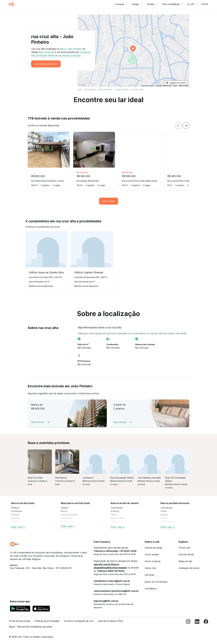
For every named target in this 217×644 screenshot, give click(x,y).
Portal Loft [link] (184, 548)
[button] (133, 51)
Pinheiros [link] (15, 508)
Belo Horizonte (106, 89)
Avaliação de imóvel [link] (189, 568)
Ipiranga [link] (164, 515)
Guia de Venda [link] (186, 554)
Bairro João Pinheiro (71, 49)
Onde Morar (90, 89)
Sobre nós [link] (150, 568)
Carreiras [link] (149, 575)
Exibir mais (18, 527)
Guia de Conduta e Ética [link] (110, 621)
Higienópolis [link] (67, 518)
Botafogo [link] (115, 511)
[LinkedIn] (197, 625)
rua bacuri (85, 52)
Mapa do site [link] (185, 561)
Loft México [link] (151, 589)
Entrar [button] (205, 4)
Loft (79, 89)
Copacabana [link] (117, 508)
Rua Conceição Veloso (43, 55)
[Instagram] (188, 625)
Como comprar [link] (153, 561)
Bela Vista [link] (16, 518)
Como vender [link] (152, 554)
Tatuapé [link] (15, 522)
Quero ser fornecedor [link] (156, 582)
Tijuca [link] (113, 522)
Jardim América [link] (168, 522)
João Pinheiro (122, 89)
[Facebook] (206, 625)
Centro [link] (114, 515)
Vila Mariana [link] (17, 511)
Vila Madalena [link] (67, 522)
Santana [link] (65, 508)
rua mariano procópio (69, 55)
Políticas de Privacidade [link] (47, 621)
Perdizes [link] (15, 515)
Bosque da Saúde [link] (69, 515)
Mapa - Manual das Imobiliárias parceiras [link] (31, 627)
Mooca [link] (64, 511)
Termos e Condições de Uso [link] (79, 621)
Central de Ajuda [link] (153, 548)
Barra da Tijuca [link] (118, 518)
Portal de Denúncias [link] (20, 621)
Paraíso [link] (164, 518)
